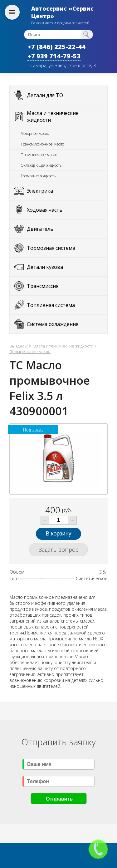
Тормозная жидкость (38, 176)
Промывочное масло (39, 155)
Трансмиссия (43, 286)
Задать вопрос (58, 550)
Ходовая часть (45, 210)
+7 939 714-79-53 (54, 56)
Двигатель (40, 229)
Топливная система (51, 305)
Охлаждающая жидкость (41, 165)
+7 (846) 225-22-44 (56, 47)
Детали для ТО (45, 95)
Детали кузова (45, 267)
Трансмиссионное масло (42, 144)
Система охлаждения (53, 324)
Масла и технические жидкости (53, 116)
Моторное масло (35, 133)
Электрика (40, 191)
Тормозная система (51, 248)
